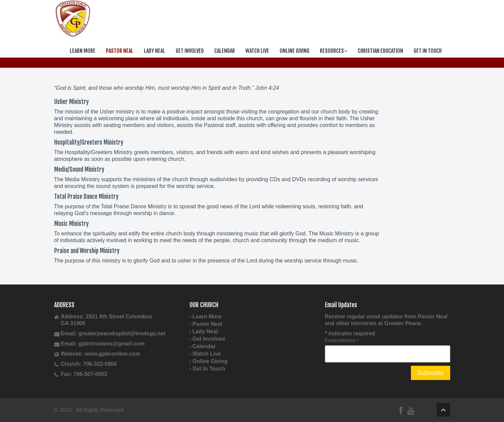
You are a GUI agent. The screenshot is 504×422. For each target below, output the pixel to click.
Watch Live (257, 51)
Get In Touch (428, 51)
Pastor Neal (120, 51)
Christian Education (380, 51)
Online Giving (294, 51)
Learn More (83, 51)
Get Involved (190, 51)
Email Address (342, 340)
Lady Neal (155, 51)
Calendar (225, 51)
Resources (334, 51)
